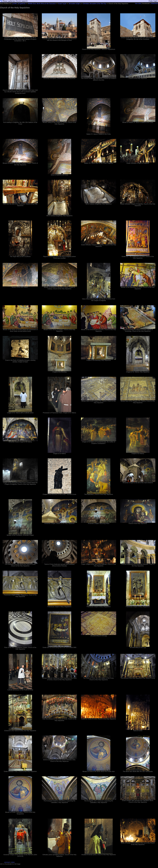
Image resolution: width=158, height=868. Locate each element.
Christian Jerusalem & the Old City (94, 4)
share (13, 862)
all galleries (22, 4)
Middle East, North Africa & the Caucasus (42, 4)
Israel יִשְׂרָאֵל (62, 4)
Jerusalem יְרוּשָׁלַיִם (74, 4)
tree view (138, 3)
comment (7, 862)
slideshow (154, 3)
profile (15, 4)
